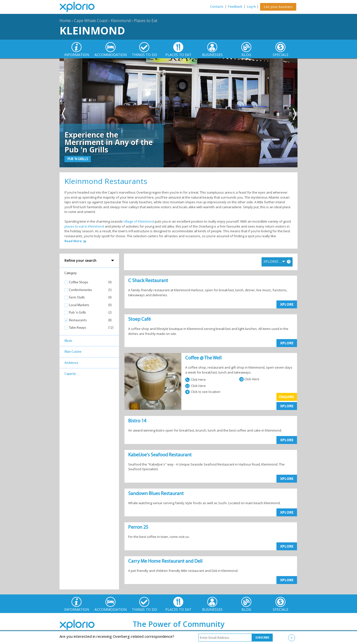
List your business (278, 7)
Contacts (217, 7)
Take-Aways (78, 328)
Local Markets (79, 305)
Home (65, 21)
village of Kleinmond (139, 221)
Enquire (287, 397)
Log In (252, 7)
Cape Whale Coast (91, 21)
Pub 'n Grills (77, 312)
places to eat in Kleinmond (84, 226)
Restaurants (78, 320)
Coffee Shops (79, 282)
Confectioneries (80, 290)
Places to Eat (146, 21)
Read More (73, 241)
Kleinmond (121, 21)
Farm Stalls (77, 297)
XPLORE (287, 304)
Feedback (235, 7)
